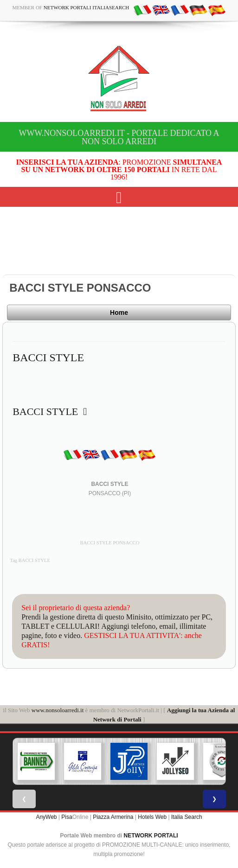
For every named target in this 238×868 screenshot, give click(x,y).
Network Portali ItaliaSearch (87, 7)
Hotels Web (152, 817)
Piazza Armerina (113, 817)
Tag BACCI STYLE (30, 560)
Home (119, 313)
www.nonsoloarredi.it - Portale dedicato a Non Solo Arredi (119, 137)
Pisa (67, 817)
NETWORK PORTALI (151, 836)
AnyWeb (46, 817)
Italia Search (187, 817)
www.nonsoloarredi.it (58, 710)
